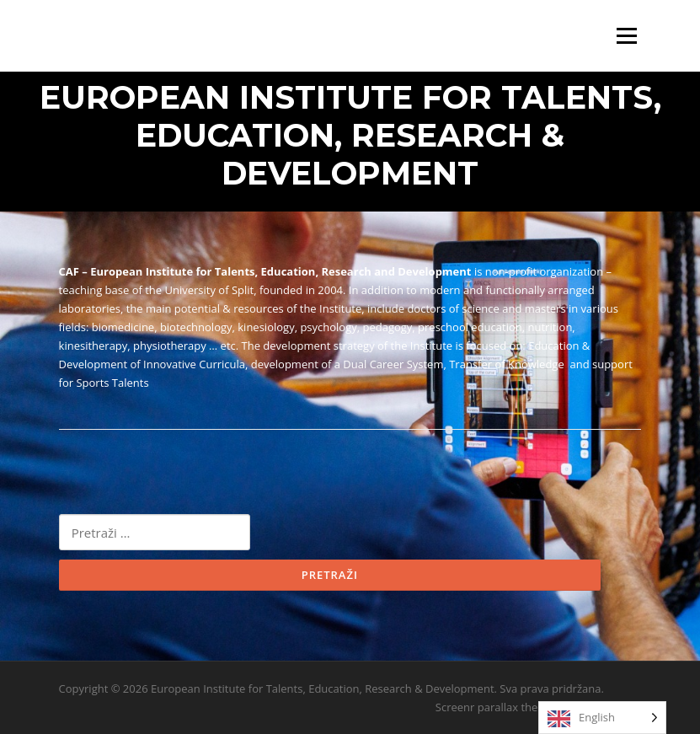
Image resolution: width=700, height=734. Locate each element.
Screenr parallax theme (495, 707)
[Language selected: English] (602, 718)
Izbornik (626, 36)
